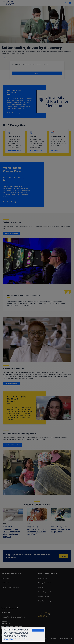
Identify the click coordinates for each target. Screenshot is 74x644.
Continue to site (38, 630)
